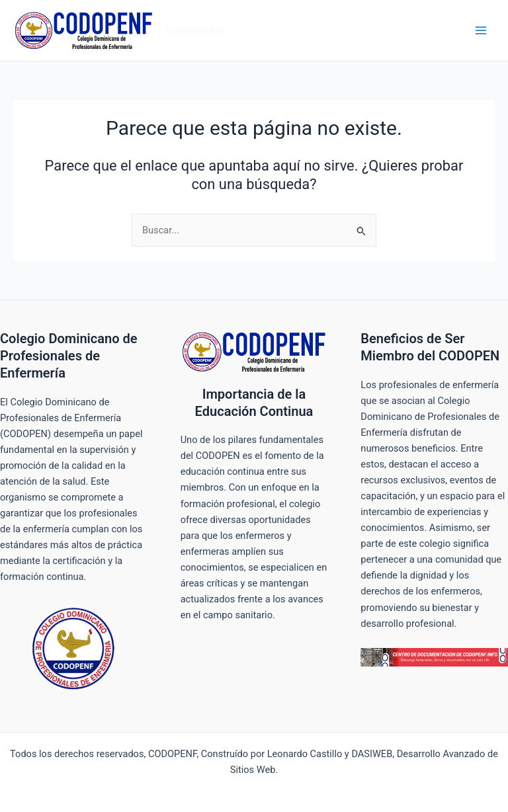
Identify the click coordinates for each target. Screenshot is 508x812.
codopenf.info (196, 30)
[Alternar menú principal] (481, 30)
